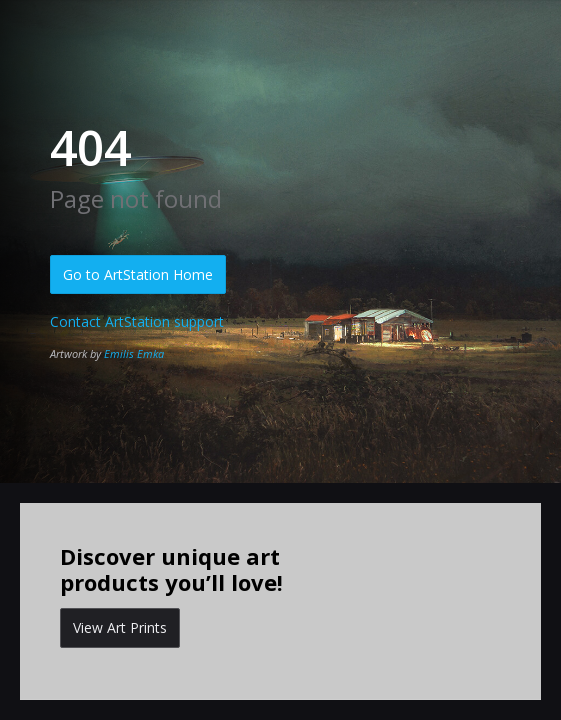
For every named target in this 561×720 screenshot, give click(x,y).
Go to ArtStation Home (138, 274)
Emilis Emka (134, 353)
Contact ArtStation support (137, 321)
